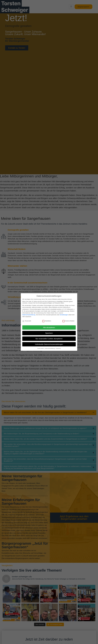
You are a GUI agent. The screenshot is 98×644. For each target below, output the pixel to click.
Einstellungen (64, 315)
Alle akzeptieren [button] (49, 327)
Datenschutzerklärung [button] (50, 348)
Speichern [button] (49, 333)
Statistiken (47, 321)
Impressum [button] (58, 348)
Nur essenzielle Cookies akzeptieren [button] (49, 339)
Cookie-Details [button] (41, 348)
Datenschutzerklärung (29, 315)
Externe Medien (68, 321)
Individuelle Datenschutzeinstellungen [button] (49, 344)
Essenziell (27, 321)
